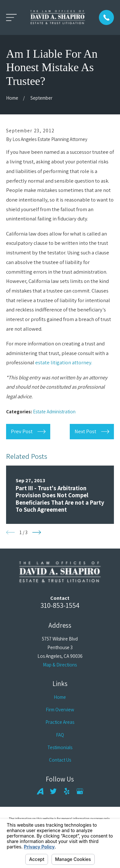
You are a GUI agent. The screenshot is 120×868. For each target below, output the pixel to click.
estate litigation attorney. (64, 362)
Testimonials (60, 747)
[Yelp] (67, 791)
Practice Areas (60, 722)
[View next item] (37, 532)
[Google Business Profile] (80, 791)
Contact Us (60, 760)
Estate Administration (54, 412)
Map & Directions (60, 665)
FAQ (60, 735)
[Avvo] (40, 791)
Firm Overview (60, 710)
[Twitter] (53, 791)
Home (60, 697)
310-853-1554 (60, 605)
